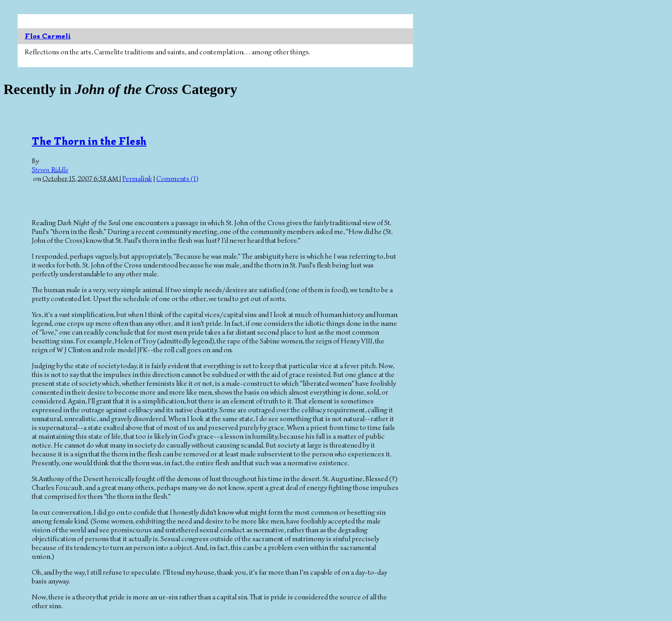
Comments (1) (177, 179)
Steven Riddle (50, 170)
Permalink (137, 179)
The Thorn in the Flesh (89, 141)
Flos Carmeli (48, 36)
